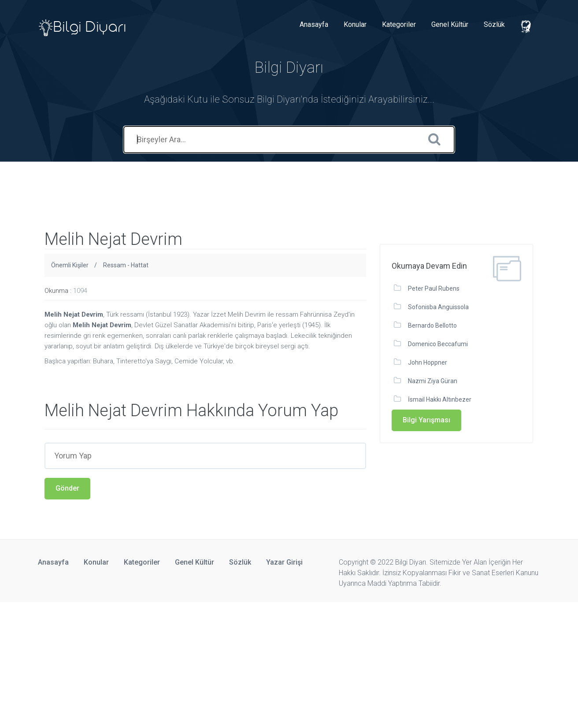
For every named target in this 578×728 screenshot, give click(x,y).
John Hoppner (428, 362)
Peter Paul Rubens (434, 288)
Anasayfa (314, 24)
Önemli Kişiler (70, 265)
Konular (355, 24)
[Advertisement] (160, 181)
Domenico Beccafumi (438, 344)
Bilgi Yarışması (426, 420)
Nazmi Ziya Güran (433, 381)
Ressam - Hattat (126, 265)
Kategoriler (399, 24)
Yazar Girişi (284, 562)
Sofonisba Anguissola (438, 307)
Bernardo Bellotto (432, 325)
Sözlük (494, 24)
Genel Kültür (450, 24)
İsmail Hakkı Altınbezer (440, 399)
